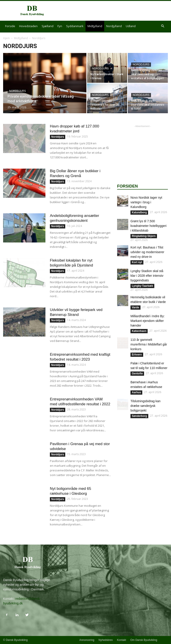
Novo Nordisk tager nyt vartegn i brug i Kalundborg (146, 202)
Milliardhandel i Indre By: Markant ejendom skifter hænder (148, 321)
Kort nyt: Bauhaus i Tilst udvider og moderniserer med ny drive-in (147, 252)
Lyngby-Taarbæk (142, 286)
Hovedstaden (28, 26)
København (139, 331)
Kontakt (122, 640)
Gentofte (137, 373)
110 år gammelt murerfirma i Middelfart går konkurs (149, 344)
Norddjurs (17, 91)
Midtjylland (95, 26)
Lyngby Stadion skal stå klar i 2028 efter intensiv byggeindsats (147, 276)
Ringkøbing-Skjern (144, 236)
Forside (10, 26)
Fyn (60, 26)
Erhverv (137, 355)
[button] (163, 26)
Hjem (6, 38)
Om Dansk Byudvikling (144, 640)
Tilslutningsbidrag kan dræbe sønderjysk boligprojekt (146, 406)
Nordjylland (114, 26)
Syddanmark (75, 26)
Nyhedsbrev (106, 640)
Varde (135, 307)
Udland (131, 26)
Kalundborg (139, 212)
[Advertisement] (116, 11)
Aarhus (136, 392)
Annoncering (87, 640)
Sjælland (48, 26)
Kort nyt (137, 262)
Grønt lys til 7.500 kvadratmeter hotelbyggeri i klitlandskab (149, 226)
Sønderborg (139, 416)
